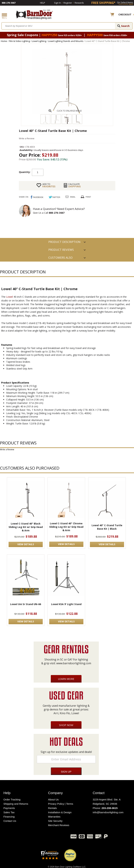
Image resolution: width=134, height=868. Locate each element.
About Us (53, 799)
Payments (9, 808)
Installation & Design (60, 812)
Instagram (59, 837)
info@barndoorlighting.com (108, 812)
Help (43, 3)
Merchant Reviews (59, 825)
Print (88, 197)
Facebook (34, 837)
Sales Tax (9, 812)
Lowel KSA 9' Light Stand (66, 604)
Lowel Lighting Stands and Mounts (66, 41)
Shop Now (66, 725)
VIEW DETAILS (26, 544)
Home (4, 41)
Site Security (55, 821)
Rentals (52, 808)
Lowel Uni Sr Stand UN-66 (26, 604)
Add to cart (71, 172)
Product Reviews (61, 250)
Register (68, 3)
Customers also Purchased (60, 259)
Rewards (79, 3)
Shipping (75, 185)
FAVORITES (49, 185)
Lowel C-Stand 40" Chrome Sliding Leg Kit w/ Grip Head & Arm (66, 527)
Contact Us (10, 821)
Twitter (42, 837)
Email (73, 197)
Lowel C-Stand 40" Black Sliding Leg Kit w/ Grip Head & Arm (26, 527)
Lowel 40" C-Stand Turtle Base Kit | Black (107, 527)
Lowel (10, 297)
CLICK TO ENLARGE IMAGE (69, 111)
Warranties (54, 817)
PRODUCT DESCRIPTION (64, 242)
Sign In (57, 3)
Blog (51, 837)
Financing (9, 817)
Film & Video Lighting (19, 41)
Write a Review (27, 138)
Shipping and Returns (16, 804)
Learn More (66, 679)
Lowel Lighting (39, 41)
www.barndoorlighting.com (74, 663)
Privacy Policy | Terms (61, 804)
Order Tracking (12, 799)
